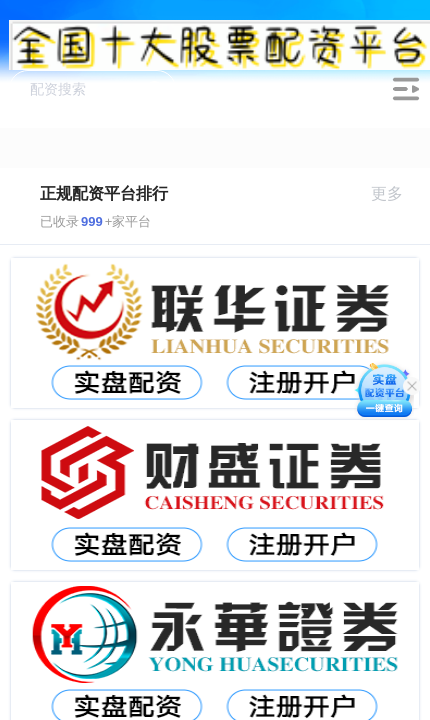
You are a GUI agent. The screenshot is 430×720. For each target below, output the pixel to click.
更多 (395, 193)
